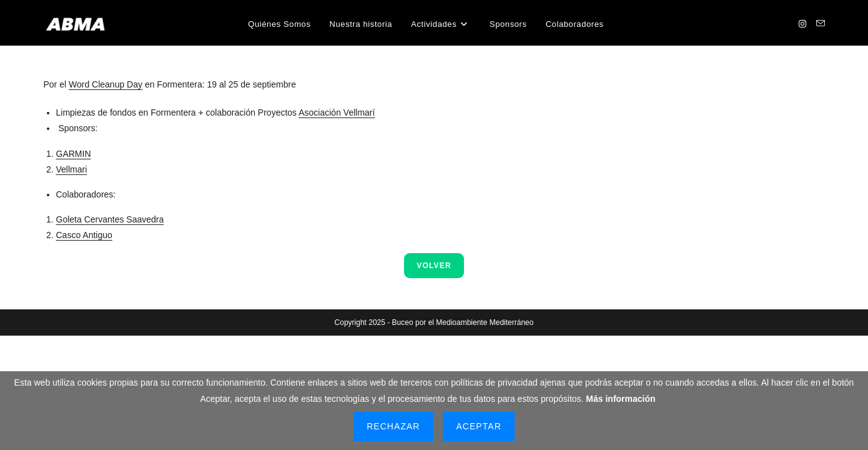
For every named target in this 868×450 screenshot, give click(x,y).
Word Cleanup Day (106, 84)
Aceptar (478, 426)
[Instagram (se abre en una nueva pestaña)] (802, 24)
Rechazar (393, 426)
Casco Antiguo (84, 235)
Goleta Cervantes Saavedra (110, 219)
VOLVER (434, 266)
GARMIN (74, 154)
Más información (620, 399)
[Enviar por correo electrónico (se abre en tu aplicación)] (821, 23)
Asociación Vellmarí (337, 112)
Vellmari (72, 169)
